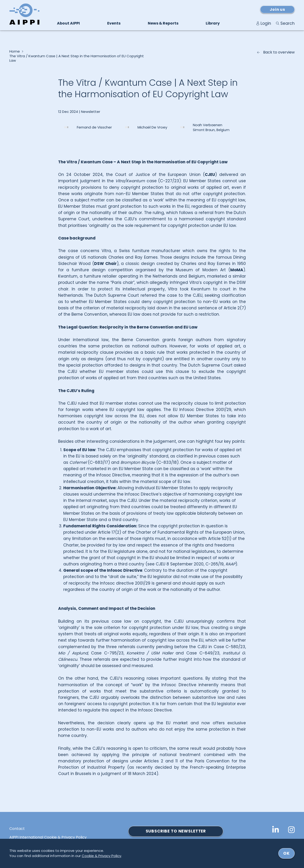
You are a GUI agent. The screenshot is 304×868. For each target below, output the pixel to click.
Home (15, 51)
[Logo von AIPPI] (24, 14)
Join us (277, 9)
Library (213, 23)
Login (266, 23)
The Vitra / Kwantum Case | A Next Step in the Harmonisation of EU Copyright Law (77, 58)
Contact (17, 829)
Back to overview (279, 52)
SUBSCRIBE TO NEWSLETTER (176, 831)
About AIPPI (68, 23)
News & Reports (163, 23)
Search (288, 23)
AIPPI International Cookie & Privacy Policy (48, 837)
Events (114, 23)
